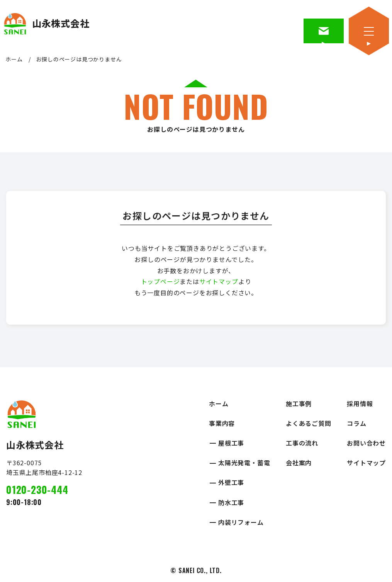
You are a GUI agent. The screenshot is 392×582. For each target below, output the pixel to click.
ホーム (14, 59)
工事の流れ (302, 443)
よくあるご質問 (309, 423)
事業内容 (222, 423)
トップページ (160, 281)
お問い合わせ (366, 443)
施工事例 (299, 403)
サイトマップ (219, 281)
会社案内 (299, 463)
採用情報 (360, 403)
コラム (356, 423)
